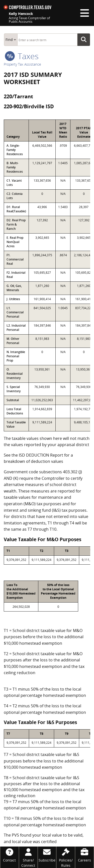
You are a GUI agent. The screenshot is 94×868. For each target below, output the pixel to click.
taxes (22, 56)
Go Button (85, 40)
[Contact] (10, 855)
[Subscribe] (47, 855)
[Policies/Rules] (66, 857)
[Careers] (84, 855)
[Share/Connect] (28, 857)
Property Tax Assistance (22, 64)
